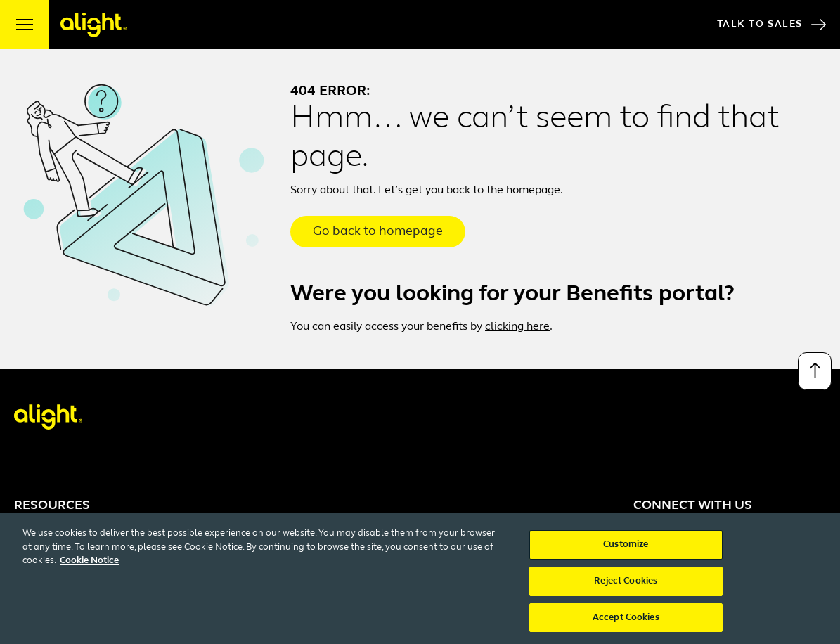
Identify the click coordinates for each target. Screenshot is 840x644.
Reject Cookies (626, 586)
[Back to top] (815, 371)
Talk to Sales (771, 25)
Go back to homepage (378, 232)
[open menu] (25, 25)
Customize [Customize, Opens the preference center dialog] (626, 550)
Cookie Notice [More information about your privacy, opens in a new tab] (89, 566)
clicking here (517, 327)
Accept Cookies (626, 623)
